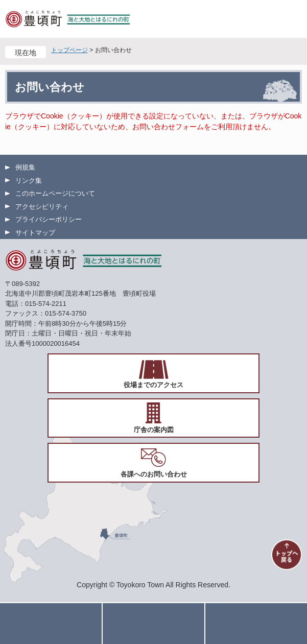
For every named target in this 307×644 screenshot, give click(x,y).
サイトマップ (35, 233)
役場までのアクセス (153, 385)
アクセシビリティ (42, 207)
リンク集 (29, 181)
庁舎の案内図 (154, 430)
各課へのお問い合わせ (154, 474)
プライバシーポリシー (49, 219)
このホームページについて (55, 193)
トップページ (69, 50)
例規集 (25, 167)
